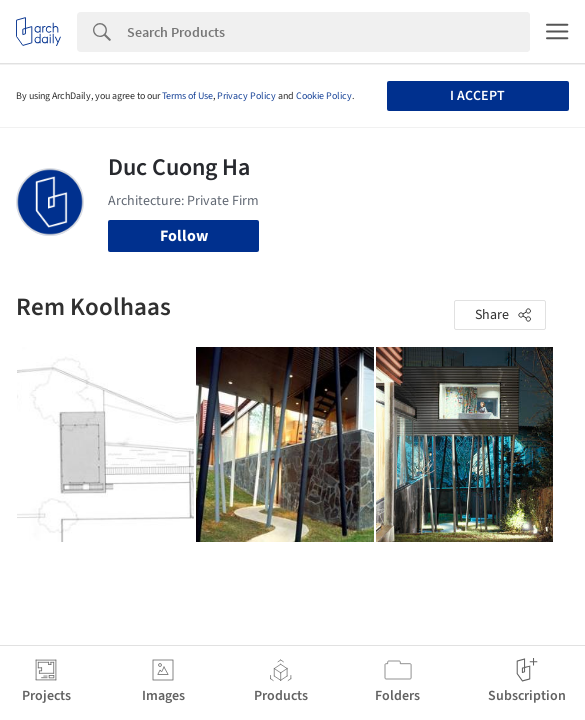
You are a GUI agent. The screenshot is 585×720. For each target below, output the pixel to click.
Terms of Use (187, 96)
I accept (477, 96)
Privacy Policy (246, 96)
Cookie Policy (324, 96)
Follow (184, 236)
